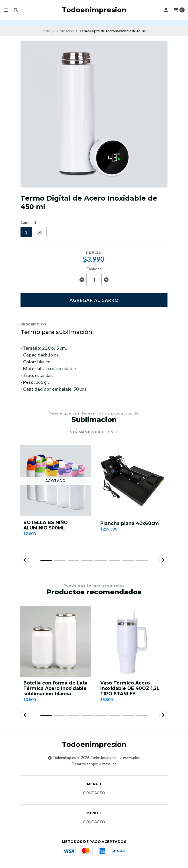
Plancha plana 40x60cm (130, 523)
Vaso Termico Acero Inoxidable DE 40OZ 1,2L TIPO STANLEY (130, 688)
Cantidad (28, 223)
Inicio (46, 31)
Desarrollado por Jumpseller (94, 764)
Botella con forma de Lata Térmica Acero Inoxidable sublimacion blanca (55, 688)
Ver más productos (94, 432)
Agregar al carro (94, 300)
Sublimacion (65, 31)
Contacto (94, 793)
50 (40, 232)
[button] (46, 560)
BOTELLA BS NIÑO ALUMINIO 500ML (46, 525)
